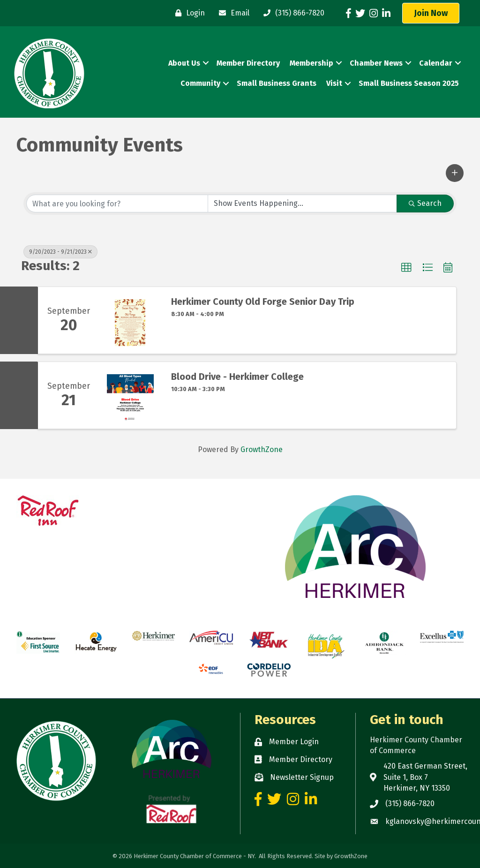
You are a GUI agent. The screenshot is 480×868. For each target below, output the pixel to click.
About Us (184, 63)
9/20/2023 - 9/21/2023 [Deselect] (60, 252)
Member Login (294, 742)
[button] (431, 13)
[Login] (188, 13)
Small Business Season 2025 (409, 83)
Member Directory (248, 63)
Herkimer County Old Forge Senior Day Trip (263, 302)
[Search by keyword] (117, 204)
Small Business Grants (277, 83)
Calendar (436, 63)
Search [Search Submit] (425, 203)
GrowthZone (262, 449)
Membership (311, 63)
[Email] (232, 13)
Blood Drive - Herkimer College (237, 377)
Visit (334, 83)
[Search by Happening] (302, 204)
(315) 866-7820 (410, 804)
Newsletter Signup (302, 777)
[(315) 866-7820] (292, 13)
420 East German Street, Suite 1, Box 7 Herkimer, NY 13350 (425, 777)
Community (200, 83)
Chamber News (376, 63)
